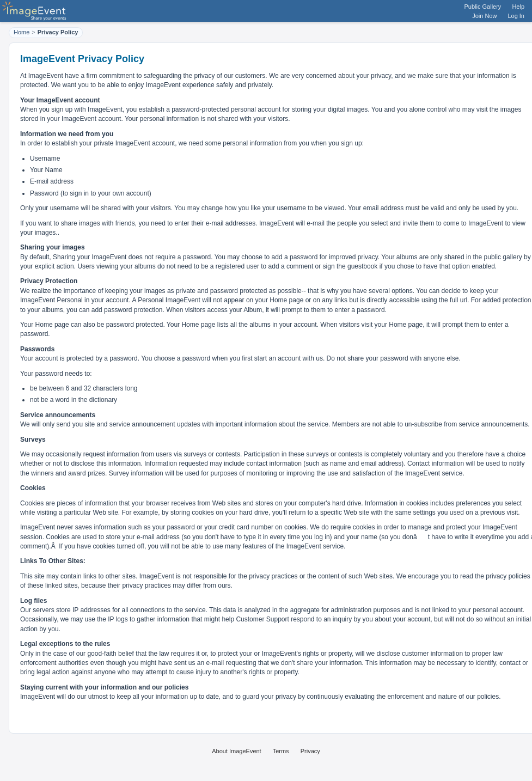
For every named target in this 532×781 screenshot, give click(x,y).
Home (22, 32)
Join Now (484, 16)
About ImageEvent (237, 751)
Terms (281, 751)
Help (518, 7)
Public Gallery (483, 7)
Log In (516, 16)
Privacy (310, 751)
